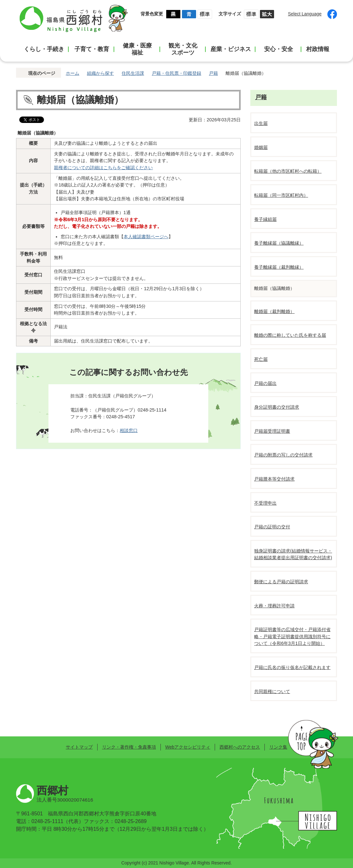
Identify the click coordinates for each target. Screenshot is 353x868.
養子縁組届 (265, 219)
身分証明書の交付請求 (277, 407)
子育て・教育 (92, 49)
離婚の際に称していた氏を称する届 (290, 335)
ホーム (73, 73)
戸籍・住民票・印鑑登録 (176, 73)
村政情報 (318, 49)
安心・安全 (279, 49)
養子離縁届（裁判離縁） (279, 267)
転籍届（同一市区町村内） (281, 195)
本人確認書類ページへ (146, 237)
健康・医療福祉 (137, 49)
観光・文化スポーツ (183, 49)
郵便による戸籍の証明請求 (281, 582)
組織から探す (100, 73)
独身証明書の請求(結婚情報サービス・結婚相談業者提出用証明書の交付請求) (293, 554)
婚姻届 (261, 147)
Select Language (305, 14)
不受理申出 (265, 503)
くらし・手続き (44, 49)
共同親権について (272, 691)
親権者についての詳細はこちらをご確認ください (103, 168)
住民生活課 (133, 73)
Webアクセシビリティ (188, 747)
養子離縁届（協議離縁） (279, 243)
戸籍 (213, 73)
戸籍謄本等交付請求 (274, 479)
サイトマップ (79, 747)
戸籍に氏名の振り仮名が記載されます (292, 667)
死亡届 (261, 359)
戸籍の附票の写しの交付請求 (283, 455)
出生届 (261, 123)
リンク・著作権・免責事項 (129, 747)
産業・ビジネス (231, 49)
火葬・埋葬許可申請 (274, 606)
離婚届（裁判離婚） (274, 311)
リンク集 (278, 747)
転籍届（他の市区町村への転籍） (288, 171)
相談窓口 (129, 430)
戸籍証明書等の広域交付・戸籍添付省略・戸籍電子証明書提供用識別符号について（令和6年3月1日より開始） (292, 636)
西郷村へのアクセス (240, 747)
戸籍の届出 (265, 383)
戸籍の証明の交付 (272, 527)
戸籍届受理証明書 (272, 431)
